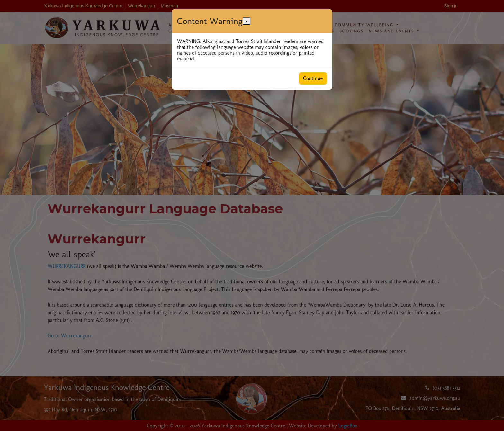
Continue (313, 78)
